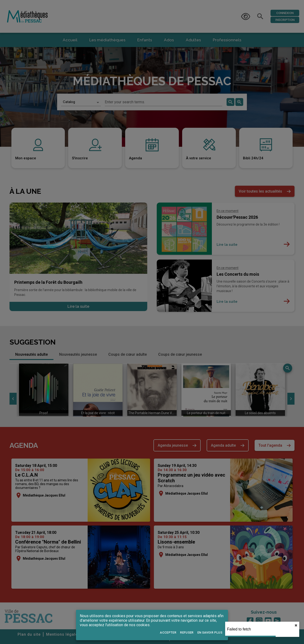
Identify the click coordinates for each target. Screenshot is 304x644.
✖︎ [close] (296, 625)
